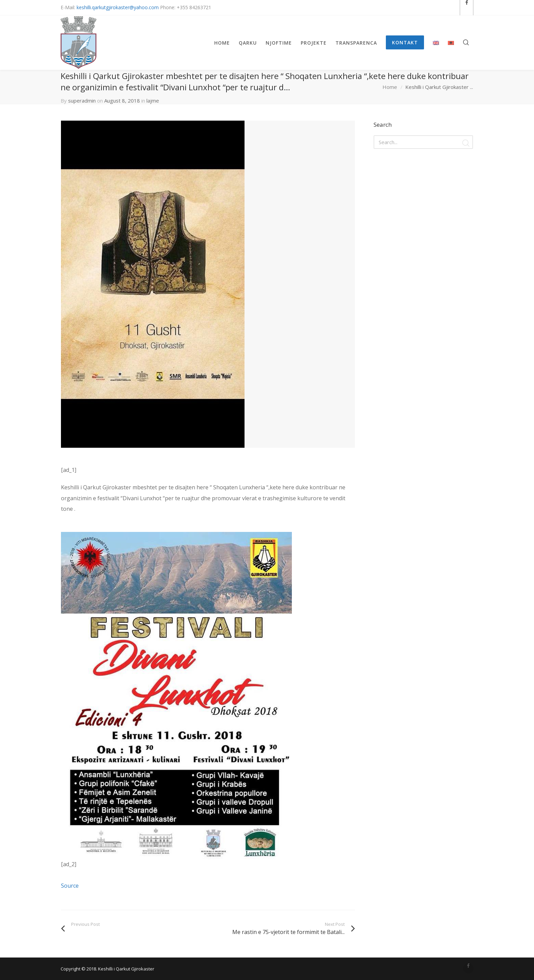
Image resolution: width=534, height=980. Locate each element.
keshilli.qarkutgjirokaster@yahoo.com (118, 7)
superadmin (82, 101)
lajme (153, 101)
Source (70, 886)
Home (390, 87)
